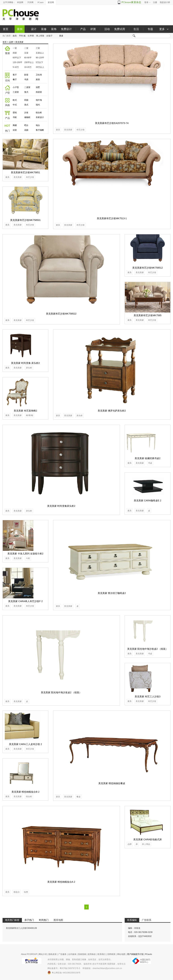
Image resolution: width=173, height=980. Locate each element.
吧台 (26, 125)
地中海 (39, 100)
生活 (136, 29)
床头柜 (80, 416)
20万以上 (40, 67)
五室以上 (40, 53)
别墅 (38, 87)
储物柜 (27, 117)
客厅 (15, 75)
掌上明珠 (40, 36)
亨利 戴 (22, 36)
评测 (93, 29)
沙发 (26, 113)
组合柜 (39, 113)
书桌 (150, 463)
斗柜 (28, 558)
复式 (26, 92)
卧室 (26, 75)
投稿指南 (82, 954)
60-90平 (28, 58)
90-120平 (40, 58)
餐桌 (79, 797)
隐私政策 (53, 954)
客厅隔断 (40, 130)
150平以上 (29, 62)
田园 (26, 100)
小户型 (16, 87)
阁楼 (15, 125)
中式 (15, 105)
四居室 (39, 92)
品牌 (11, 42)
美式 (26, 105)
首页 (6, 29)
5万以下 (39, 62)
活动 (107, 29)
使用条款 (92, 954)
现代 (38, 105)
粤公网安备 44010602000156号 (64, 973)
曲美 (15, 36)
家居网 (51, 2)
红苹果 (31, 36)
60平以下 (17, 58)
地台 (38, 125)
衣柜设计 (40, 117)
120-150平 (17, 62)
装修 (44, 29)
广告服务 (62, 954)
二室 (26, 48)
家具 (58, 130)
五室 (26, 53)
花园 (26, 130)
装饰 (54, 29)
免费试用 (120, 29)
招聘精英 (111, 954)
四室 (15, 53)
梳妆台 (17, 892)
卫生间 (39, 75)
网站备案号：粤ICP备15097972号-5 (64, 968)
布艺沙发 (81, 130)
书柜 (15, 117)
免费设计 (66, 29)
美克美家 (19, 42)
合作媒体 (72, 954)
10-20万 (28, 67)
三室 (38, 48)
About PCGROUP (29, 954)
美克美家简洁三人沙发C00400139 (21, 928)
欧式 (15, 100)
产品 (83, 29)
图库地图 (58, 920)
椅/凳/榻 (30, 415)
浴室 (15, 130)
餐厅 (15, 80)
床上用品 (146, 844)
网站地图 (121, 954)
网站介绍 (43, 954)
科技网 (20, 2)
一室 (15, 48)
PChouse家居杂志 (131, 2)
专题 (150, 29)
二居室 (27, 87)
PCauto (40, 2)
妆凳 (26, 892)
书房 (26, 80)
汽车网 (30, 2)
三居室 (16, 92)
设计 (34, 29)
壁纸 (15, 113)
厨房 (38, 80)
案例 (20, 29)
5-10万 (16, 67)
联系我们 (102, 954)
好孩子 (50, 36)
